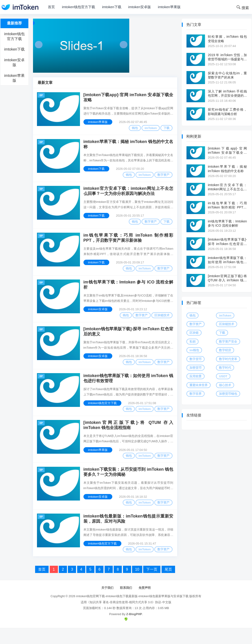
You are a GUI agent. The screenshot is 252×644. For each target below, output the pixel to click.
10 (137, 586)
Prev (39, 45)
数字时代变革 (228, 359)
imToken (150, 129)
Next (124, 45)
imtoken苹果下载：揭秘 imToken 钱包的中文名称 (128, 147)
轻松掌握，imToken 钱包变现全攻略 (227, 39)
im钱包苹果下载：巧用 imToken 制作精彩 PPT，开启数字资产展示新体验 (128, 244)
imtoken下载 (112, 7)
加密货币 (196, 368)
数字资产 (163, 177)
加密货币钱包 (228, 394)
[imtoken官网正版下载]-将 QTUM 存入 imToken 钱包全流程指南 (128, 437)
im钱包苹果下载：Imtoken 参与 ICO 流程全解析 (128, 292)
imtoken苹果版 (169, 7)
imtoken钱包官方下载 (78, 7)
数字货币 (196, 359)
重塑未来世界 (199, 385)
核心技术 (225, 385)
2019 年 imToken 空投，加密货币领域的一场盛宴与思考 (227, 57)
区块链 (194, 333)
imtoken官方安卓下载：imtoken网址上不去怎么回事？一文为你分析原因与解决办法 (128, 195)
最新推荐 (14, 23)
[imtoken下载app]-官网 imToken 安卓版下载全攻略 (128, 98)
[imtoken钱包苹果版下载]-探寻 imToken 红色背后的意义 (128, 340)
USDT (223, 376)
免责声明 (145, 604)
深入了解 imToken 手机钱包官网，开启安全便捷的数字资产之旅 (227, 94)
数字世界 (196, 394)
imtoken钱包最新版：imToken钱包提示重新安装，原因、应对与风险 (128, 534)
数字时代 (225, 368)
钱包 (134, 129)
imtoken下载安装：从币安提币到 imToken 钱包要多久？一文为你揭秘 (128, 486)
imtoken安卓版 (140, 7)
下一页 (152, 586)
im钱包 (194, 350)
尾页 (168, 586)
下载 (166, 129)
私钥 (192, 342)
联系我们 (126, 604)
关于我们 (107, 604)
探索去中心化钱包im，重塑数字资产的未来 (227, 75)
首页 (51, 7)
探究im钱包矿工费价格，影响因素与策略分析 (227, 112)
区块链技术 (161, 322)
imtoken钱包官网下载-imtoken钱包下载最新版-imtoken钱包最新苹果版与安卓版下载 (132, 612)
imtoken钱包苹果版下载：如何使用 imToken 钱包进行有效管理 (128, 389)
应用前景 (196, 376)
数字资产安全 (228, 342)
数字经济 (225, 350)
